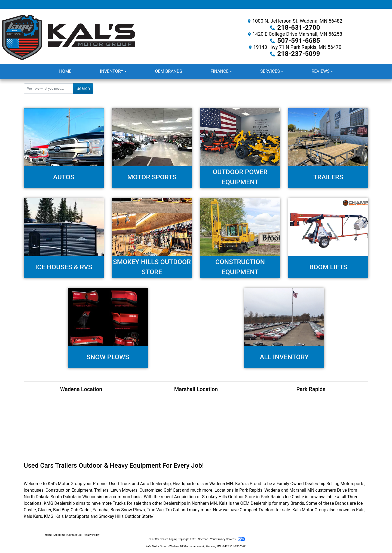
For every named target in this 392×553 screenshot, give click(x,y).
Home (49, 535)
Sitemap (203, 539)
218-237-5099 (299, 54)
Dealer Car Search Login (161, 539)
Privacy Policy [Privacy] (91, 535)
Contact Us (74, 535)
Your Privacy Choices (228, 539)
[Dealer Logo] (98, 37)
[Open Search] (48, 89)
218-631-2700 (299, 28)
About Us (60, 535)
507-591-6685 (299, 41)
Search (83, 88)
